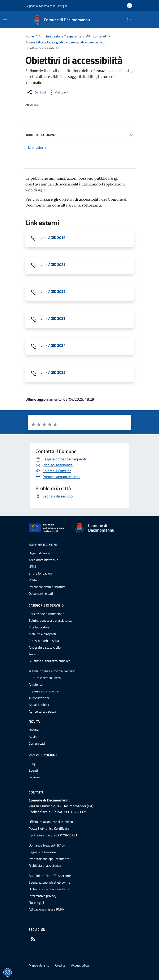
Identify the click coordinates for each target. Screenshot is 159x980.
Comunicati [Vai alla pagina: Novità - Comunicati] (37, 743)
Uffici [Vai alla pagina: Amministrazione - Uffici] (32, 567)
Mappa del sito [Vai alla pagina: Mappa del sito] (39, 965)
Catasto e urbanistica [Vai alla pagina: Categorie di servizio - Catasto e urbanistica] (44, 641)
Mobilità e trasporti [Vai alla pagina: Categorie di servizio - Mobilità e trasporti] (42, 634)
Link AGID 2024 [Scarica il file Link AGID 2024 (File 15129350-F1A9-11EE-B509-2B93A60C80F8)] (53, 345)
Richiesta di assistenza (45, 865)
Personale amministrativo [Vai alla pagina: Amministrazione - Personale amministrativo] (47, 587)
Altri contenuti (97, 36)
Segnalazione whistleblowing (49, 882)
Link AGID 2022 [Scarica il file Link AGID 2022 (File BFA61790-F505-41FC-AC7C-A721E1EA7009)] (53, 292)
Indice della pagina (42, 135)
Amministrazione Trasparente (60, 36)
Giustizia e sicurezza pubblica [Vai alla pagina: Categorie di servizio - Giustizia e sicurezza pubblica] (50, 661)
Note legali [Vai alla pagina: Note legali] (36, 903)
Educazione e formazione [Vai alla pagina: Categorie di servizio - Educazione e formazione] (46, 614)
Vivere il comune (43, 755)
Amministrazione (43, 545)
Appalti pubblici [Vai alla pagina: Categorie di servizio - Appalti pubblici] (40, 705)
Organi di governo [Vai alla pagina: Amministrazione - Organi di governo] (41, 553)
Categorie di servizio (46, 605)
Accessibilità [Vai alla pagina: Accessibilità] (80, 965)
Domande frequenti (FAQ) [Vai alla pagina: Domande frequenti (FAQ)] (47, 845)
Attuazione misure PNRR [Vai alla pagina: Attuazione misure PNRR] (47, 909)
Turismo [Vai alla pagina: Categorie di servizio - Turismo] (34, 654)
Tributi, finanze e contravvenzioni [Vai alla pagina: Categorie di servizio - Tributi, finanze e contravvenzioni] (53, 671)
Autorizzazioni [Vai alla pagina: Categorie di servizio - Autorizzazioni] (39, 698)
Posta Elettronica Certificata (49, 828)
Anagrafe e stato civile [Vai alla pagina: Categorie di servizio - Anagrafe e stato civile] (45, 647)
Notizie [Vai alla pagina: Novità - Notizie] (34, 730)
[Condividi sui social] (36, 92)
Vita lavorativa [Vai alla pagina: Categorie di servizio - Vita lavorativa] (39, 627)
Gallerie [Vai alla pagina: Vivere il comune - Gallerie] (34, 777)
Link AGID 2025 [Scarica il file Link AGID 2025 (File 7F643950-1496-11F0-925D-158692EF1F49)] (53, 372)
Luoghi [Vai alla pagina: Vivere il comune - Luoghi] (34, 764)
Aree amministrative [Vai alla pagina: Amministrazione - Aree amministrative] (43, 560)
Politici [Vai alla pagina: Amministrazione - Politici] (34, 580)
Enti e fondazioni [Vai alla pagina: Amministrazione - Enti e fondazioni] (41, 573)
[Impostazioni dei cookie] (8, 972)
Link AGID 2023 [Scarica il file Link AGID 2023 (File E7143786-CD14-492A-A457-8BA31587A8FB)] (53, 319)
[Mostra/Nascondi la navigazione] (5, 19)
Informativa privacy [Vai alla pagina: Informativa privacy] (43, 896)
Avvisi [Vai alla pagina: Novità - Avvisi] (33, 737)
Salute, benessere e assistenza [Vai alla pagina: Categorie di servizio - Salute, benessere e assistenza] (51, 620)
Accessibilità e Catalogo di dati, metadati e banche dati (65, 42)
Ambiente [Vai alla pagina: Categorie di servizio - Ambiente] (36, 684)
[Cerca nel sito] (129, 20)
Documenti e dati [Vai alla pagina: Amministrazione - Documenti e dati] (41, 593)
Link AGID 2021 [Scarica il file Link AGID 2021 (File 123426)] (53, 265)
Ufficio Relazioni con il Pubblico (51, 822)
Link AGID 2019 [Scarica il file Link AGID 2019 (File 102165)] (53, 238)
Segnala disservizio (42, 852)
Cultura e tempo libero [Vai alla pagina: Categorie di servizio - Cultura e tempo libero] (45, 678)
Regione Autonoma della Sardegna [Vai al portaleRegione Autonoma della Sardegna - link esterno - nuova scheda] (46, 6)
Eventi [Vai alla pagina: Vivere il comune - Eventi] (33, 770)
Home (30, 36)
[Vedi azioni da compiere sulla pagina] (58, 92)
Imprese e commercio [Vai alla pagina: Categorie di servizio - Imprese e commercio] (44, 691)
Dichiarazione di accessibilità (49, 889)
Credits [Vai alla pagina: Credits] (60, 965)
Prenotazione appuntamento (49, 859)
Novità (34, 721)
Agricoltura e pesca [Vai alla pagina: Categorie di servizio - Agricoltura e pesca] (42, 711)
